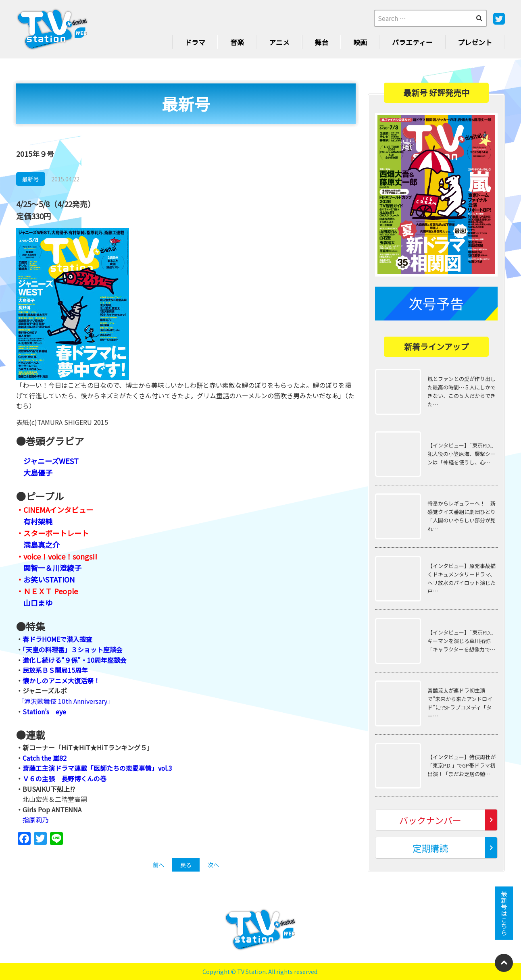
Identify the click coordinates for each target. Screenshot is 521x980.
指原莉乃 (35, 820)
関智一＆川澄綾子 (52, 568)
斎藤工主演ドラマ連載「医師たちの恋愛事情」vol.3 (98, 768)
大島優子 (38, 472)
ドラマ (195, 42)
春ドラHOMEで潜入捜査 (58, 639)
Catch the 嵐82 (45, 758)
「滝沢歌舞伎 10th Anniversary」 (66, 701)
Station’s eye (45, 712)
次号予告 (436, 303)
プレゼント (475, 42)
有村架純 (38, 521)
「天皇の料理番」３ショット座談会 (73, 649)
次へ (213, 865)
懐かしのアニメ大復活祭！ (61, 680)
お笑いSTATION (49, 579)
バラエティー (412, 42)
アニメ (279, 42)
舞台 (321, 42)
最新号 (31, 179)
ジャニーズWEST (51, 461)
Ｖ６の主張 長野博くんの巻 (65, 778)
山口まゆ (38, 603)
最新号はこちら (504, 913)
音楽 (237, 42)
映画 (360, 42)
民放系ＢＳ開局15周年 (55, 670)
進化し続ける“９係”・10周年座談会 (75, 660)
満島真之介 (42, 545)
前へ (158, 865)
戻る (186, 865)
